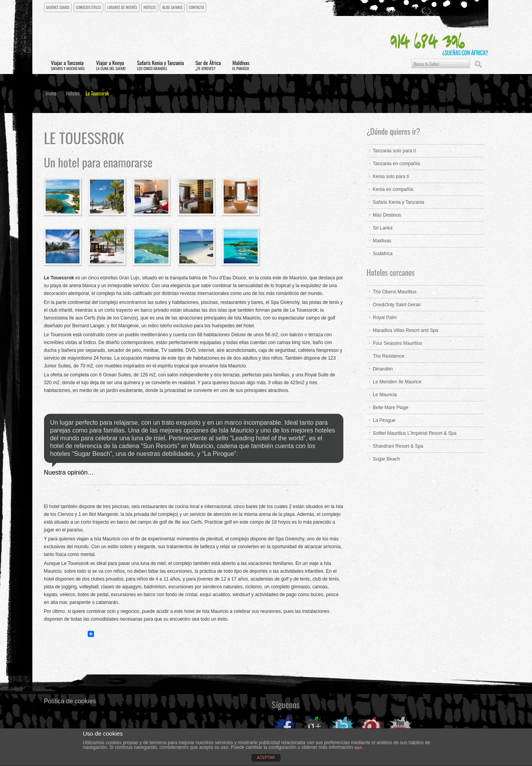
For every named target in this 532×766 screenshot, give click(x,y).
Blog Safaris (174, 7)
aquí (358, 747)
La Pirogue (384, 421)
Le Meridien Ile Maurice (397, 382)
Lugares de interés (123, 7)
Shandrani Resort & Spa (398, 447)
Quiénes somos (58, 7)
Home (51, 94)
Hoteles (151, 7)
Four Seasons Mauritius (398, 344)
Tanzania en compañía (397, 164)
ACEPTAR (266, 758)
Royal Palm (385, 318)
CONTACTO (198, 7)
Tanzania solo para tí (395, 151)
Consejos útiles (89, 7)
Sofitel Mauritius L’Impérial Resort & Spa (415, 434)
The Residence (389, 357)
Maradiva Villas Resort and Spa (406, 331)
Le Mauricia (385, 395)
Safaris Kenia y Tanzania (399, 203)
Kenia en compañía (393, 190)
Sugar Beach (386, 459)
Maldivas (382, 241)
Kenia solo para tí (391, 177)
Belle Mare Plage (391, 408)
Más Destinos (387, 215)
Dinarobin (383, 369)
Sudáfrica (383, 254)
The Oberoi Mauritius (395, 292)
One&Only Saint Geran (397, 305)
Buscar (478, 64)
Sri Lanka (383, 228)
